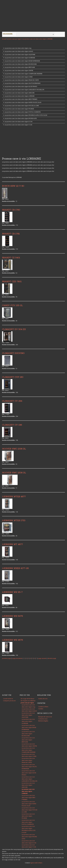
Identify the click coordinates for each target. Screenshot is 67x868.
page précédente (17, 658)
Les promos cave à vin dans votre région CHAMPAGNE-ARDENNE (22, 74)
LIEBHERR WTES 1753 (14, 520)
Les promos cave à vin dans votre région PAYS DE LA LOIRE (21, 106)
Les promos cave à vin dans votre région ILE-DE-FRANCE (20, 86)
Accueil (4, 39)
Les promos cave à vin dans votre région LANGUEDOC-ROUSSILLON (23, 90)
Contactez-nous (43, 719)
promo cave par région (14, 39)
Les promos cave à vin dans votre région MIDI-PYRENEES (20, 99)
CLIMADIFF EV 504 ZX (14, 329)
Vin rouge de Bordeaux (27, 699)
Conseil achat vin (8, 699)
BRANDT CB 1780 (11, 210)
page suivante (42, 658)
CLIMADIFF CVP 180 (13, 377)
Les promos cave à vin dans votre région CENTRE (18, 70)
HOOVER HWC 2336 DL (14, 449)
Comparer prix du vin (9, 701)
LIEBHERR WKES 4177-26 (15, 568)
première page (6, 658)
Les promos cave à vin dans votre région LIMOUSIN (19, 93)
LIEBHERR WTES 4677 (14, 496)
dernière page (52, 658)
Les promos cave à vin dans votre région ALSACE (18, 51)
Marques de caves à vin (45, 717)
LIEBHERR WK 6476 (12, 616)
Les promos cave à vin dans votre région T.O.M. (18, 125)
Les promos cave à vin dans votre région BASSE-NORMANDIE (21, 61)
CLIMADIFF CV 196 (12, 425)
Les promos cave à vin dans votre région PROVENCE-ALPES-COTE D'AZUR (25, 115)
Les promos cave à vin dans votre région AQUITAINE (19, 55)
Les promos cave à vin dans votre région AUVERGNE (19, 58)
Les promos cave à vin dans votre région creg (17, 48)
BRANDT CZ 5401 (11, 258)
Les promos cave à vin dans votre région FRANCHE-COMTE (21, 80)
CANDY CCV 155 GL (12, 305)
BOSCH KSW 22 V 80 (13, 186)
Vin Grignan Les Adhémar (28, 701)
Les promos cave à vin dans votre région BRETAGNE (19, 67)
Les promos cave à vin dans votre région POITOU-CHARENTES (22, 112)
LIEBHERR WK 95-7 (12, 592)
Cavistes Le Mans (43, 707)
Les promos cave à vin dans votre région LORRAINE (37, 39)
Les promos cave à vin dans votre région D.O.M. (18, 122)
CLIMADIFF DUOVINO (13, 353)
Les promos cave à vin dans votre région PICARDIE (18, 109)
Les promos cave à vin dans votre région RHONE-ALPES (20, 118)
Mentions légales (43, 721)
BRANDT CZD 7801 (12, 281)
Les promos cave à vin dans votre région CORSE (18, 77)
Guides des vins (43, 699)
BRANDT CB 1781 (11, 234)
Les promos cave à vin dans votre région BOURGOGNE (20, 64)
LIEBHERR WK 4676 (12, 640)
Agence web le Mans (36, 863)
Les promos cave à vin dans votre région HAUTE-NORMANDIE (22, 83)
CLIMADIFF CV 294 (12, 401)
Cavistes (41, 709)
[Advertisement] (33, 16)
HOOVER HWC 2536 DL (14, 473)
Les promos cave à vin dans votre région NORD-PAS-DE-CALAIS (22, 102)
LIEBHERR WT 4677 (12, 544)
